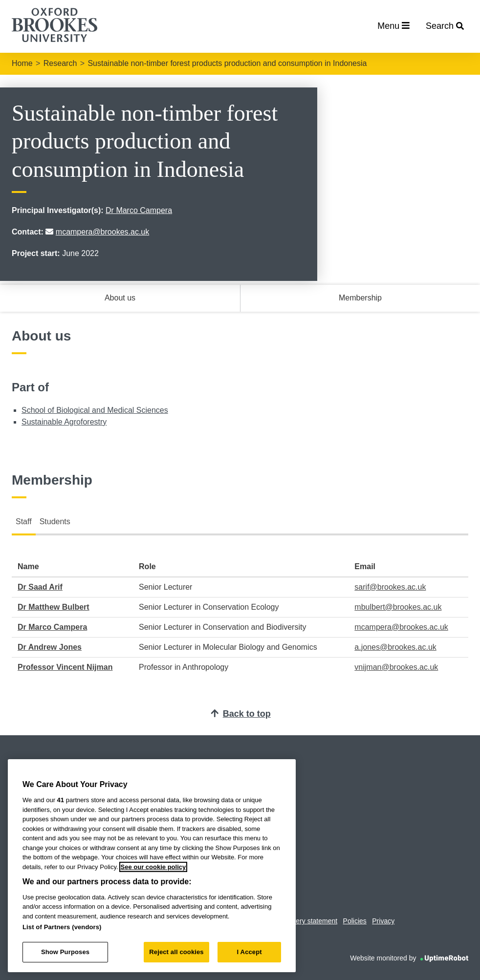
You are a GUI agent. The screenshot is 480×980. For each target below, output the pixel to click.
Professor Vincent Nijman (65, 667)
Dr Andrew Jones (50, 647)
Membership (360, 298)
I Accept (250, 952)
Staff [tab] (24, 522)
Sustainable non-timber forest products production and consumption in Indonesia (227, 63)
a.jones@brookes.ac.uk (395, 647)
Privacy (383, 921)
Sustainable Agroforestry (64, 422)
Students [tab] (55, 522)
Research (60, 63)
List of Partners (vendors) (62, 927)
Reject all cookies (176, 952)
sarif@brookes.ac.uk (390, 587)
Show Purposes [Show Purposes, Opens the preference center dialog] (65, 952)
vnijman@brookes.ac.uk (396, 667)
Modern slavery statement (298, 921)
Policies (355, 921)
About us (120, 298)
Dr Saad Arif (40, 587)
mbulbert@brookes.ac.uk (398, 607)
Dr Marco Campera (139, 210)
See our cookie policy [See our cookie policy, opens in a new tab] (153, 867)
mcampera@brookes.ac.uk (102, 232)
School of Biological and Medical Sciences (95, 410)
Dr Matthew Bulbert (54, 607)
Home (22, 63)
